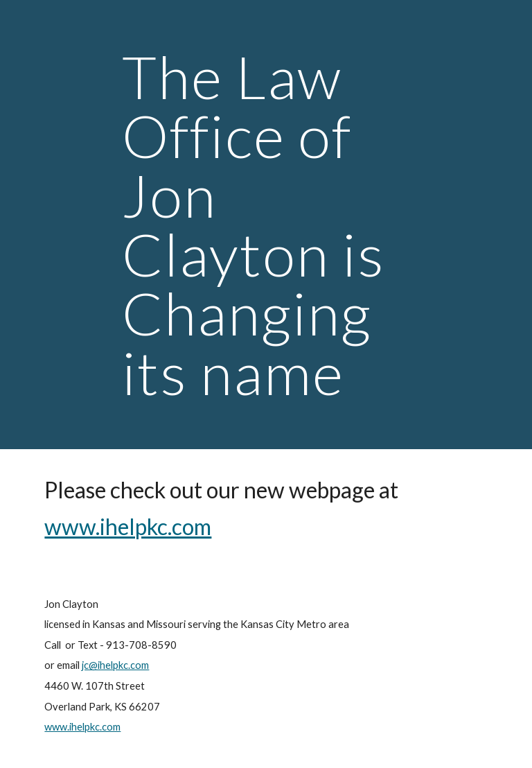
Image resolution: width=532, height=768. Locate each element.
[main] (266, 225)
